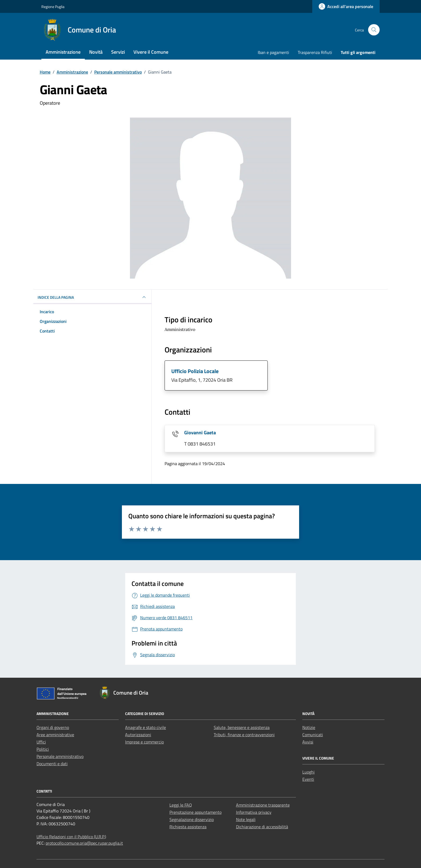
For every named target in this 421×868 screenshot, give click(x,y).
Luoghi (309, 772)
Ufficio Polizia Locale (195, 371)
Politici (43, 749)
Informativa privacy (254, 812)
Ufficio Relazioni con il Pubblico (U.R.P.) (71, 837)
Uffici (41, 742)
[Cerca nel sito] (374, 30)
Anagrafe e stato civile (146, 727)
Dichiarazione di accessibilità (262, 827)
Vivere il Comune (151, 52)
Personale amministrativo (60, 756)
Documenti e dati (52, 764)
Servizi (118, 52)
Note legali (246, 819)
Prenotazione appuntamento (195, 812)
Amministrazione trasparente (263, 805)
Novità (96, 52)
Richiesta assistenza (188, 827)
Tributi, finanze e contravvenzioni (244, 735)
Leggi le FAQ (181, 805)
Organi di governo (53, 727)
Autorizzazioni (138, 735)
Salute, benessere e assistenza (242, 727)
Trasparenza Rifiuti (315, 52)
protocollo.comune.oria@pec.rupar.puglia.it (84, 843)
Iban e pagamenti (273, 52)
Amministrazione (63, 52)
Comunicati (313, 735)
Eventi (308, 779)
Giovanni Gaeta (200, 433)
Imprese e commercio (144, 742)
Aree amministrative (55, 735)
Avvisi (308, 742)
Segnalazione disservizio (192, 819)
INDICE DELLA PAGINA (92, 297)
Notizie (309, 727)
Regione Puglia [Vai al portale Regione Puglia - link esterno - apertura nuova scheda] (53, 7)
